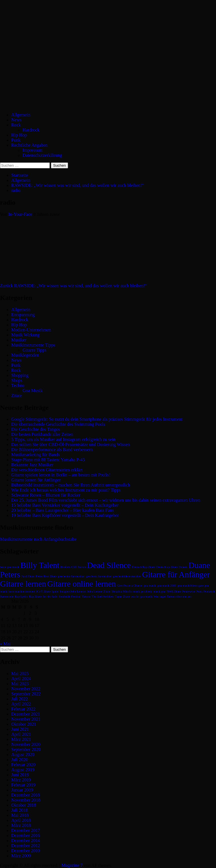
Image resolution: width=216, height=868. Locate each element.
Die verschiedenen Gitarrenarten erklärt (47, 470)
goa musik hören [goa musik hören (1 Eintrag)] (187, 586)
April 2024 (21, 679)
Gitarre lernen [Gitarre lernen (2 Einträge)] (23, 584)
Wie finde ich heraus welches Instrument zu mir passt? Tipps (66, 490)
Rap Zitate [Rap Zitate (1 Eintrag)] (35, 597)
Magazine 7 (72, 865)
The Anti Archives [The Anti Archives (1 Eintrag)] (103, 597)
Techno (18, 386)
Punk (16, 140)
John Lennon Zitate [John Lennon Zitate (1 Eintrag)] (99, 592)
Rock (16, 125)
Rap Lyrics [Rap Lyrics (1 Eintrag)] (21, 597)
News (16, 120)
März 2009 (21, 856)
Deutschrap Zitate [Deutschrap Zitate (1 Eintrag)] (167, 567)
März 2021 (21, 739)
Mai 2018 (20, 815)
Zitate (16, 396)
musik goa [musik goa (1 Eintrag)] (159, 592)
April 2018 (21, 820)
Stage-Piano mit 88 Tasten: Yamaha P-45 (48, 460)
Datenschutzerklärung (42, 155)
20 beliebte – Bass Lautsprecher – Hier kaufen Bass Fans (63, 510)
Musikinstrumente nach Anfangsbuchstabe (38, 539)
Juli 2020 (20, 760)
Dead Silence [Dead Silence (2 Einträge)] (109, 565)
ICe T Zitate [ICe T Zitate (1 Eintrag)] (43, 592)
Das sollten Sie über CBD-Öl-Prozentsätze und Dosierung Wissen (71, 445)
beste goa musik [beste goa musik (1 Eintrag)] (10, 567)
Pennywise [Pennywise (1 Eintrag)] (188, 592)
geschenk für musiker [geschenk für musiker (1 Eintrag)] (99, 576)
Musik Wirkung (25, 335)
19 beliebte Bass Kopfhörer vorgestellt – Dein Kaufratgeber (65, 515)
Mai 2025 (20, 674)
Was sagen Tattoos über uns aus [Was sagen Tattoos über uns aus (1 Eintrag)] (173, 597)
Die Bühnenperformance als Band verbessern (52, 450)
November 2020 (26, 744)
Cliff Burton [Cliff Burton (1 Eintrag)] (78, 567)
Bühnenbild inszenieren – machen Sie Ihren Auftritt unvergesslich (71, 485)
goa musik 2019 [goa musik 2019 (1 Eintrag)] (166, 586)
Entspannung (23, 315)
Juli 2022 (20, 699)
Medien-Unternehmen (31, 330)
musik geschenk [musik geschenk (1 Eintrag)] (142, 592)
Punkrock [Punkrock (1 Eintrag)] (209, 592)
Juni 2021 (20, 729)
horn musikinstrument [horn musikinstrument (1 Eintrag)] (22, 592)
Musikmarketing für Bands (35, 455)
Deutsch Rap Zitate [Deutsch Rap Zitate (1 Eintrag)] (143, 567)
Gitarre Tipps (34, 350)
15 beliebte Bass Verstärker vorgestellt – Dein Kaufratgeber (65, 505)
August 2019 (23, 770)
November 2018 (26, 800)
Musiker (19, 340)
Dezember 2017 (26, 830)
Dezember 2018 (26, 795)
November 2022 (26, 689)
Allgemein (21, 115)
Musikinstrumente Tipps (33, 345)
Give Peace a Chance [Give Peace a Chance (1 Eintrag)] (130, 586)
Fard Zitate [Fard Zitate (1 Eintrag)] (28, 576)
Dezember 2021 (26, 714)
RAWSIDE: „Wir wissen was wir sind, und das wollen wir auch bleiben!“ (73, 286)
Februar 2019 (23, 785)
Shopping (20, 375)
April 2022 (21, 704)
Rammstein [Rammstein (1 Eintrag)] (7, 597)
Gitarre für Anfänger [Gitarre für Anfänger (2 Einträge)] (176, 575)
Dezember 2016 (26, 836)
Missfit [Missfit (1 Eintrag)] (127, 592)
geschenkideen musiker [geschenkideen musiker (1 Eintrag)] (127, 576)
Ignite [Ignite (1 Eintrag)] (55, 592)
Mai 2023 (20, 684)
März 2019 (21, 780)
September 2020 (26, 750)
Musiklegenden (25, 355)
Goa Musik (33, 391)
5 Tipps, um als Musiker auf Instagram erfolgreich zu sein (63, 439)
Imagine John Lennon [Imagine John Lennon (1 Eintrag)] (73, 592)
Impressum (32, 150)
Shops (17, 380)
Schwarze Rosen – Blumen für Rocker (46, 495)
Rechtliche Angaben (29, 145)
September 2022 (26, 694)
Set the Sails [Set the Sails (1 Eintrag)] (50, 597)
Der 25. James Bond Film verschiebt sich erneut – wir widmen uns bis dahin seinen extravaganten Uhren (106, 500)
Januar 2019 (22, 790)
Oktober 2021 (24, 724)
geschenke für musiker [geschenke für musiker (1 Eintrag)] (71, 576)
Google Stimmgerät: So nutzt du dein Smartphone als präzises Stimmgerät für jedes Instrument (97, 419)
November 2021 (26, 719)
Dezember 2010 (26, 851)
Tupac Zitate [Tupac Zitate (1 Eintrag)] (122, 597)
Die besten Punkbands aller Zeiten (42, 434)
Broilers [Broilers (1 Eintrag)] (65, 567)
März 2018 (21, 825)
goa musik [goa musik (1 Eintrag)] (150, 586)
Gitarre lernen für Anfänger (36, 480)
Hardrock (31, 130)
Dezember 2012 (26, 846)
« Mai (5, 644)
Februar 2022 (23, 709)
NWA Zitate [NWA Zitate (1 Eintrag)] (174, 592)
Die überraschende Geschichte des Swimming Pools (58, 424)
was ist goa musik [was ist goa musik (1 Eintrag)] (142, 597)
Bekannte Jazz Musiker (32, 465)
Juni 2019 (20, 775)
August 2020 (23, 755)
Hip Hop (19, 135)
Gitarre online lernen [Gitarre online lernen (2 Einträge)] (82, 584)
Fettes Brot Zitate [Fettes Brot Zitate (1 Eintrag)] (46, 576)
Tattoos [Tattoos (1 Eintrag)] (86, 597)
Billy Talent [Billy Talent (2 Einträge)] (40, 565)
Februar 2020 (23, 765)
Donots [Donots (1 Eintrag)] (183, 567)
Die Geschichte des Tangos (36, 429)
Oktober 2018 (24, 805)
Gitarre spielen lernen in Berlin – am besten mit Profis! (61, 475)
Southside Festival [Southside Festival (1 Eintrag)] (69, 597)
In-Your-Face (21, 214)
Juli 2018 (20, 810)
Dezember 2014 (26, 841)
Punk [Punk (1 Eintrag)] (199, 592)
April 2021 (21, 734)
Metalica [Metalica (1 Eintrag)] (117, 592)
